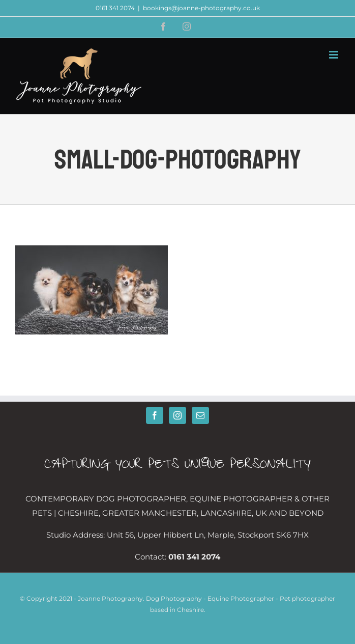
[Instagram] (177, 415)
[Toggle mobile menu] (334, 55)
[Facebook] (155, 415)
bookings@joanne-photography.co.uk (201, 8)
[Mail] (200, 415)
